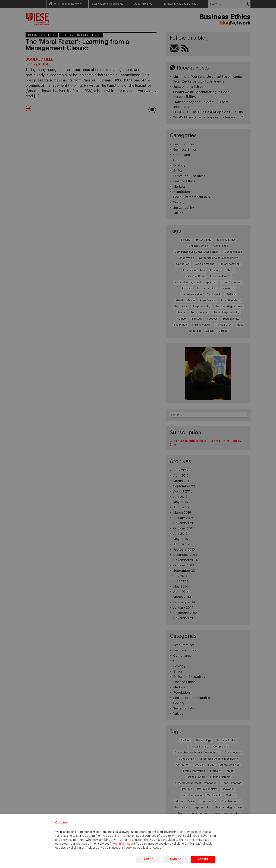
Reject (148, 859)
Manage (175, 859)
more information (122, 844)
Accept (203, 859)
